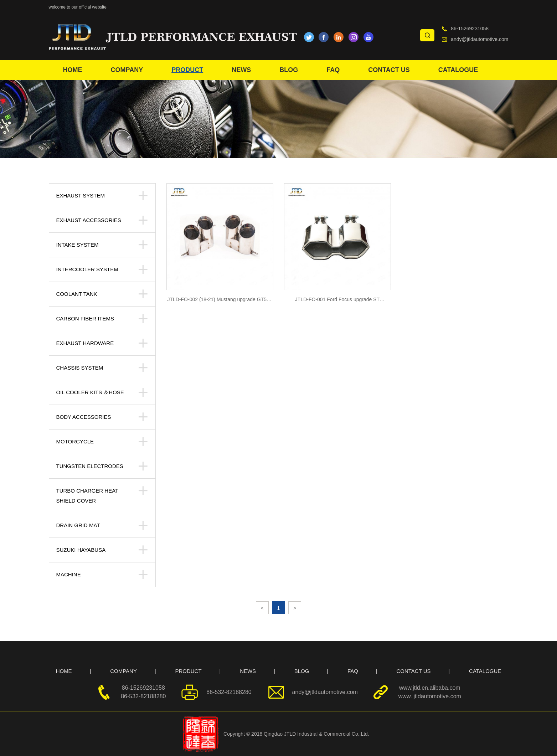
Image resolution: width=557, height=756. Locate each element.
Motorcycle (75, 441)
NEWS (241, 70)
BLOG (289, 70)
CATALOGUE (458, 70)
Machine (69, 574)
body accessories (84, 417)
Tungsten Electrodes (90, 466)
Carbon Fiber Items (85, 318)
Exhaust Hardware (85, 343)
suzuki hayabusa (81, 550)
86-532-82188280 (143, 696)
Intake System (78, 245)
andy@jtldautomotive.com (479, 39)
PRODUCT (187, 70)
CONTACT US (389, 70)
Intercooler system (87, 269)
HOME (73, 70)
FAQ (333, 70)
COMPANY (127, 70)
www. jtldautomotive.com (430, 696)
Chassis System (80, 368)
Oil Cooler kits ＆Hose (90, 392)
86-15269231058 (470, 29)
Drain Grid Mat (78, 525)
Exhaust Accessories (89, 220)
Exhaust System (81, 196)
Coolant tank (77, 294)
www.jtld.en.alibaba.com (430, 688)
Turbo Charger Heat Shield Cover (87, 496)
